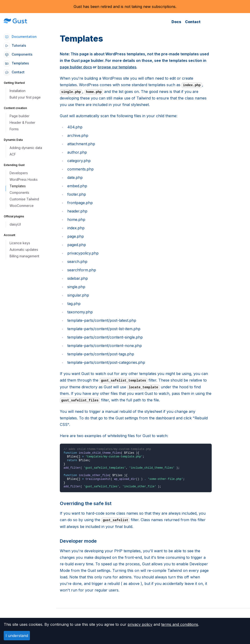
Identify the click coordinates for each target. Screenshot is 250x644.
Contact (193, 22)
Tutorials (15, 45)
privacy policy (140, 624)
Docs (176, 22)
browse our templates (117, 67)
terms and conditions (180, 624)
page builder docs (76, 67)
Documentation (20, 37)
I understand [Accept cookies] (17, 636)
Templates (16, 63)
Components (18, 54)
